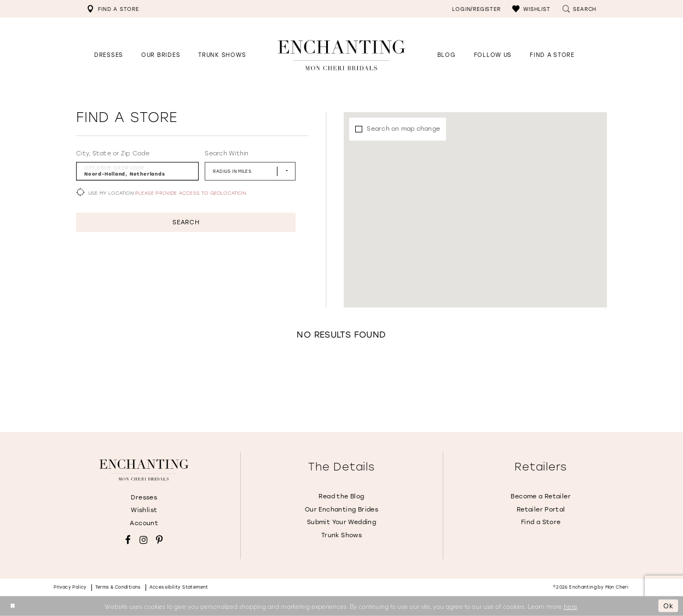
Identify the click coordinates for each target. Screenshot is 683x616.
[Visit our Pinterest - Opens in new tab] (159, 540)
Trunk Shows (342, 535)
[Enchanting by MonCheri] (144, 470)
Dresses (144, 498)
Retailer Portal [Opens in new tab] (541, 510)
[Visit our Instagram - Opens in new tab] (144, 540)
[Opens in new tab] (493, 55)
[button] (531, 9)
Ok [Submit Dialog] (668, 606)
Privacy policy (70, 587)
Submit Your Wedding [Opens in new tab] (342, 522)
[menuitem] (113, 9)
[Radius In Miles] (250, 171)
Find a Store (541, 522)
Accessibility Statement (179, 587)
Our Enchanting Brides (342, 510)
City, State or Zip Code (113, 153)
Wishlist (144, 510)
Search (186, 222)
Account (144, 523)
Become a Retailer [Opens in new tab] (541, 496)
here (571, 606)
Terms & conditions (118, 587)
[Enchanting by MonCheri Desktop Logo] (342, 55)
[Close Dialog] (12, 606)
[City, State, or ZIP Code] (137, 171)
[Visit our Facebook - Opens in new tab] (128, 540)
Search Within (227, 153)
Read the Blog (341, 496)
